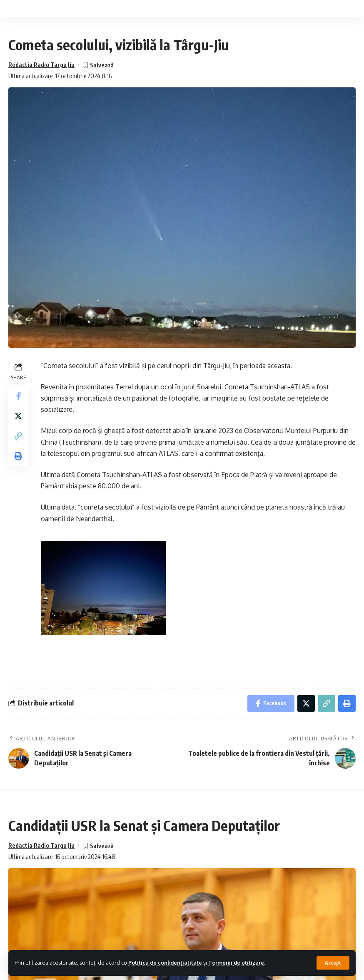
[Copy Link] (18, 436)
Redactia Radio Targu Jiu (41, 64)
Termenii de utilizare (236, 963)
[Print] (18, 456)
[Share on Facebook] (18, 396)
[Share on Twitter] (18, 416)
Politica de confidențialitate (165, 963)
